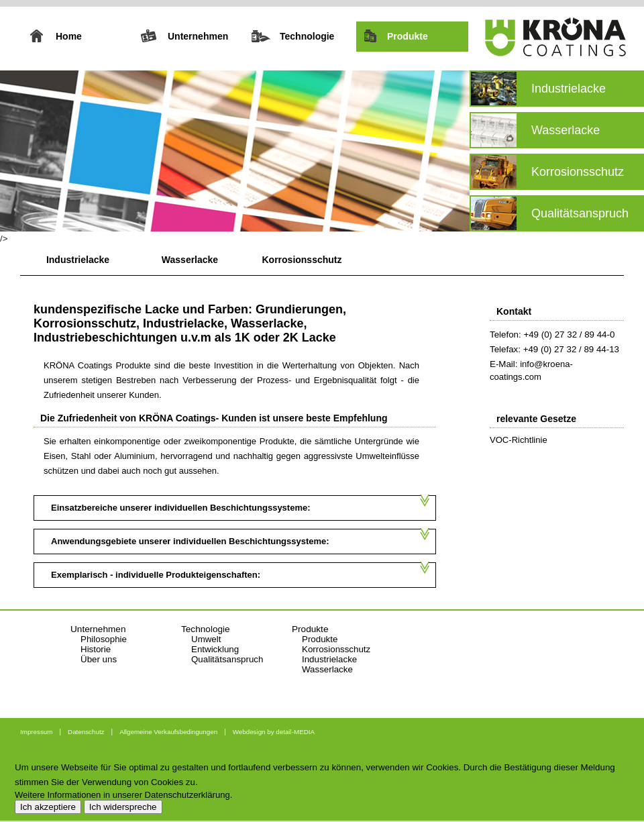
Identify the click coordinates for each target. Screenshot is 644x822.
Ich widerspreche (123, 807)
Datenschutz (86, 732)
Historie (96, 649)
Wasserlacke (190, 260)
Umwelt (206, 639)
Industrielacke (78, 260)
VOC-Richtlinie (519, 440)
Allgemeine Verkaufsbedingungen (168, 732)
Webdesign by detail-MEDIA (274, 732)
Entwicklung (215, 649)
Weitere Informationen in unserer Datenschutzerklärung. (123, 795)
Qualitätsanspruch (227, 659)
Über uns (99, 659)
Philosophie (104, 639)
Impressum (36, 732)
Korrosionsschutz (302, 260)
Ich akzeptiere (48, 807)
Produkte (320, 639)
